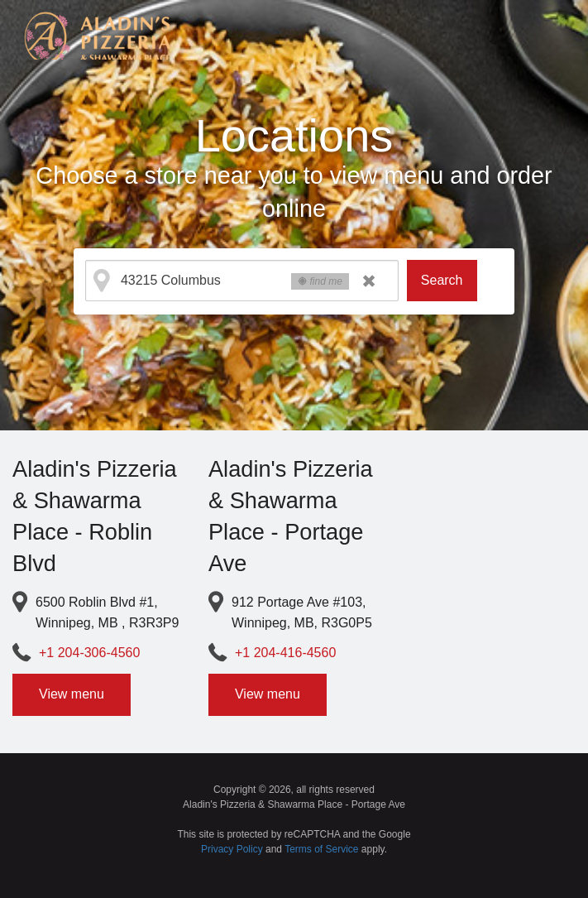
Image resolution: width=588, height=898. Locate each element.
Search (442, 280)
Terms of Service (321, 849)
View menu (72, 694)
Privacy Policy (232, 849)
